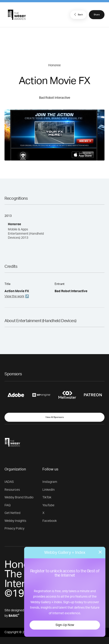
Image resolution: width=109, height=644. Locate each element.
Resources (12, 490)
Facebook (50, 521)
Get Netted (12, 513)
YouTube (48, 505)
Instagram (50, 482)
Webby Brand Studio (19, 497)
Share (97, 15)
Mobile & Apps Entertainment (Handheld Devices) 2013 (26, 234)
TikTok (47, 497)
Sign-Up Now (65, 625)
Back (78, 14)
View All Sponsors (54, 417)
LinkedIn (49, 490)
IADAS (9, 482)
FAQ (8, 505)
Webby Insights (15, 521)
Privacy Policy (14, 529)
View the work (14, 296)
